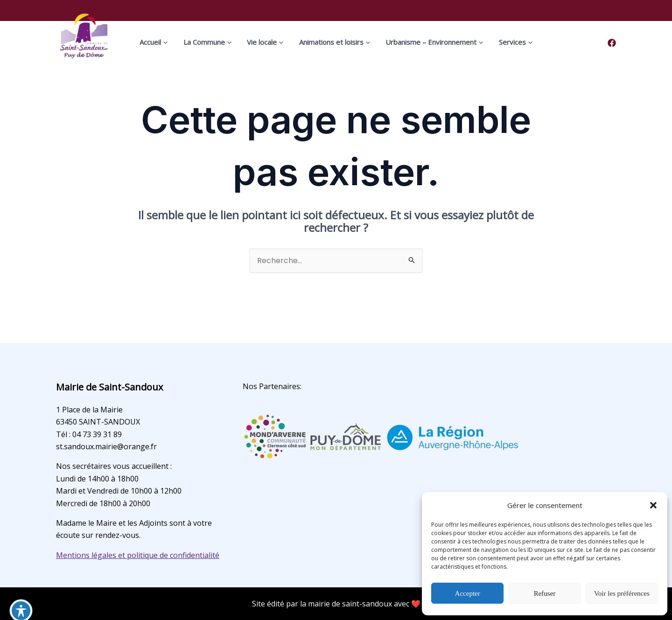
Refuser (545, 593)
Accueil (168, 42)
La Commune (216, 42)
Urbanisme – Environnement (426, 42)
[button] (653, 505)
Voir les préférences (622, 593)
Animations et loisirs (332, 42)
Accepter (468, 593)
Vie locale (268, 42)
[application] (179, 42)
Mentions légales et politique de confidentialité (138, 555)
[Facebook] (612, 43)
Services (501, 42)
